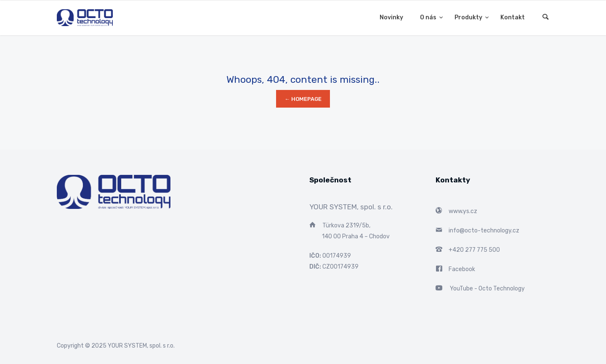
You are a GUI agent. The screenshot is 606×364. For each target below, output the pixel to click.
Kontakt (513, 17)
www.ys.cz (463, 211)
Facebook (462, 269)
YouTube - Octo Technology (487, 289)
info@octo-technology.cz (484, 231)
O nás (429, 17)
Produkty (469, 17)
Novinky (391, 17)
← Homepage (303, 99)
